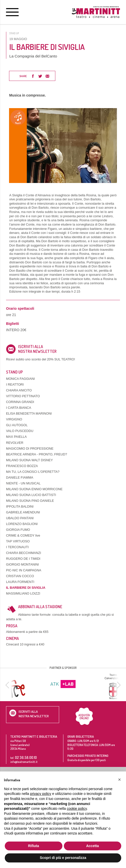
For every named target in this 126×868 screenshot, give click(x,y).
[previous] (8, 685)
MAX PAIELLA (16, 437)
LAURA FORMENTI (20, 582)
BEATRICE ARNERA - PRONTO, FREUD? (37, 454)
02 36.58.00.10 (26, 757)
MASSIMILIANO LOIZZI (23, 593)
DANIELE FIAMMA (20, 477)
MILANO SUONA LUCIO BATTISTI (31, 495)
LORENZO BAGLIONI (22, 524)
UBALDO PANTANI (20, 518)
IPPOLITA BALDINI (20, 506)
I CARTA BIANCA (19, 408)
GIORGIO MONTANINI (23, 564)
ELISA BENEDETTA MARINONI (29, 413)
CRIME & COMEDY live (23, 535)
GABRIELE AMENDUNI (23, 512)
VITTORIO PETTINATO (23, 396)
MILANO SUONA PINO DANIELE (30, 501)
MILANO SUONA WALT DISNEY (29, 460)
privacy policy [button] (41, 794)
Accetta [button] (92, 846)
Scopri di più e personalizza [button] (63, 858)
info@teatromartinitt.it (24, 762)
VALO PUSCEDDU (20, 431)
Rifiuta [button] (33, 846)
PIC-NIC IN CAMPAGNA (24, 570)
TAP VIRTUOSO (18, 541)
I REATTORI (15, 384)
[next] (118, 685)
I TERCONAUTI (17, 547)
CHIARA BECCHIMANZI (24, 553)
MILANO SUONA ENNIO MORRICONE (34, 489)
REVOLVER (15, 443)
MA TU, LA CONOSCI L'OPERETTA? (33, 472)
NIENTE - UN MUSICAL (23, 483)
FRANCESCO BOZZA (22, 466)
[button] (119, 780)
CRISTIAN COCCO (20, 576)
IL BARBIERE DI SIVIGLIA (26, 588)
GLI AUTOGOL (17, 425)
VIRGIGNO (14, 419)
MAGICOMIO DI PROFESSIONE (30, 448)
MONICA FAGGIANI (20, 379)
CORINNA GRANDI (20, 402)
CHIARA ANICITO (19, 390)
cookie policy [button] (77, 809)
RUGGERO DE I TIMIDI (23, 559)
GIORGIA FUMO (18, 530)
